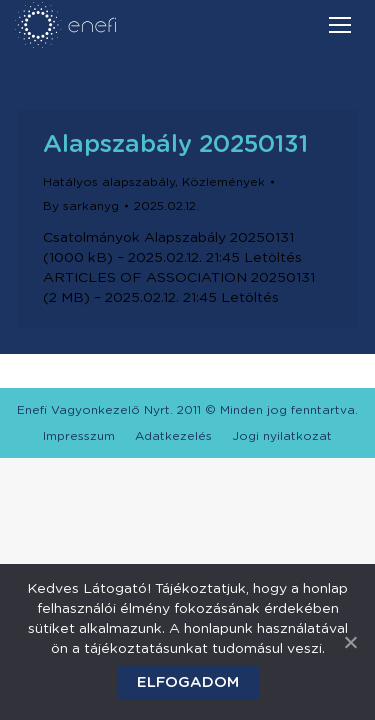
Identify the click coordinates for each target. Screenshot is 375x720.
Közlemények (223, 182)
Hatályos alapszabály (109, 182)
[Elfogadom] (350, 642)
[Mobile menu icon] (340, 25)
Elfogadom (188, 682)
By (81, 206)
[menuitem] (79, 436)
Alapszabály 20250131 (175, 145)
